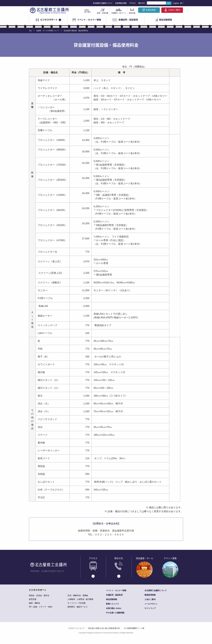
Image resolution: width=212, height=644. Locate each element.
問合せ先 (142, 3)
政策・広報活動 (103, 13)
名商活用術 (151, 10)
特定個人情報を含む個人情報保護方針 (104, 628)
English (176, 3)
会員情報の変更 (121, 3)
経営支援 (132, 13)
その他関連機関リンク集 (134, 628)
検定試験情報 (165, 20)
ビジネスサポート (49, 20)
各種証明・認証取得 (128, 20)
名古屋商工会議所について (103, 3)
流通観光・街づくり (119, 13)
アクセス (132, 3)
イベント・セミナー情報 (89, 20)
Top (30, 31)
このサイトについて (76, 628)
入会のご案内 (174, 10)
